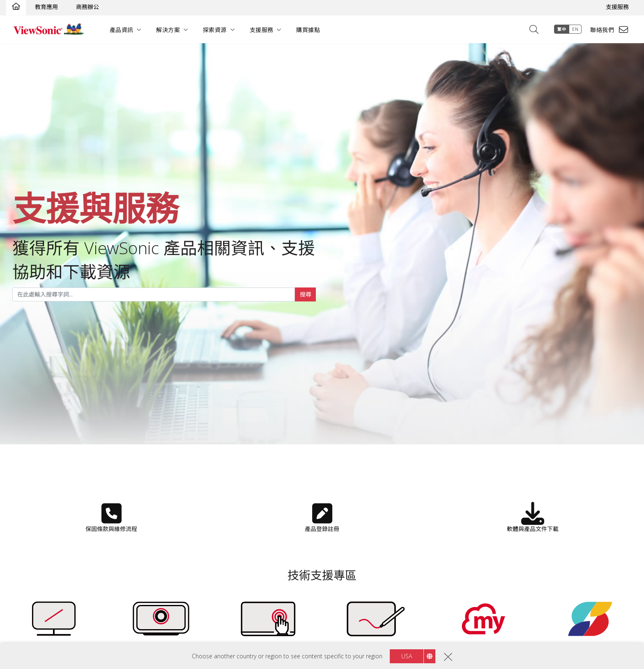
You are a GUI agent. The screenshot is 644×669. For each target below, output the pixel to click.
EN (574, 29)
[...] (154, 294)
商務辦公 (87, 7)
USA (407, 656)
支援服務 (617, 7)
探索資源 (216, 30)
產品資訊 (123, 30)
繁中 (560, 29)
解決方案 (170, 30)
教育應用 (46, 7)
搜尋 (306, 294)
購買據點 (309, 30)
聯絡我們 (601, 30)
